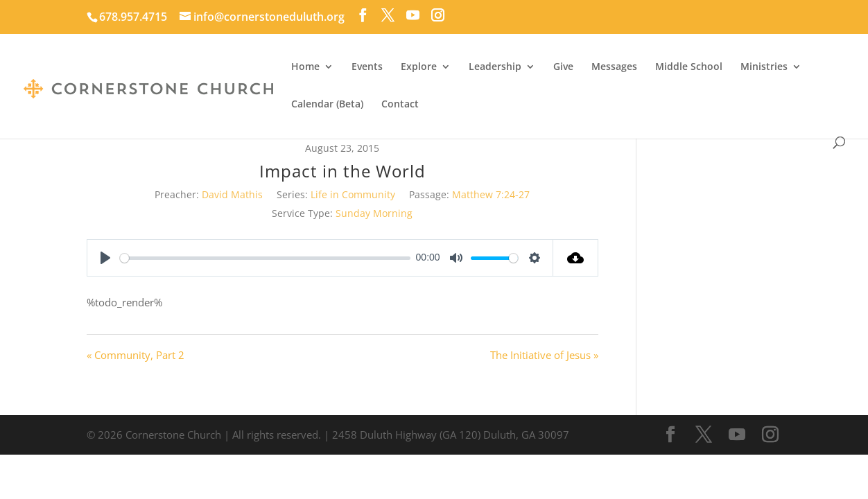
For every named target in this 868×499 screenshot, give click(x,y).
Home (305, 67)
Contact (400, 105)
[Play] (105, 258)
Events (367, 67)
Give (563, 67)
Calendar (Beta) (327, 105)
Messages (614, 67)
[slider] (265, 258)
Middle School (689, 67)
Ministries (764, 67)
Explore (419, 67)
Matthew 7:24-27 (491, 194)
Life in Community (353, 194)
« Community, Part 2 (136, 355)
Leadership (495, 67)
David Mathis (232, 194)
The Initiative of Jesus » (544, 355)
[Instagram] (438, 15)
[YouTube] (413, 15)
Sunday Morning (374, 213)
